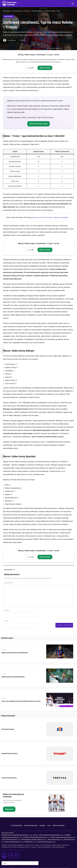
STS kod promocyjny (8, 730)
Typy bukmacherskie (18, 11)
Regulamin (43, 826)
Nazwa (7, 611)
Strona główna (7, 11)
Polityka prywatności (60, 826)
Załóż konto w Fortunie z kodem (38, 124)
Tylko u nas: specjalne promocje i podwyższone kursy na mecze (22, 702)
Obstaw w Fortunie (45, 68)
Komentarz (9, 584)
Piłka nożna (28, 11)
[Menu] (73, 4)
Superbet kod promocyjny (10, 754)
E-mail (7, 622)
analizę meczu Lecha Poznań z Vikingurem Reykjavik (51, 218)
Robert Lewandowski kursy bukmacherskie (16, 654)
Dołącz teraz (10, 810)
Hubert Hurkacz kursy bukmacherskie (14, 678)
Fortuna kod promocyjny (10, 779)
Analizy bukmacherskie (30, 826)
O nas (50, 826)
